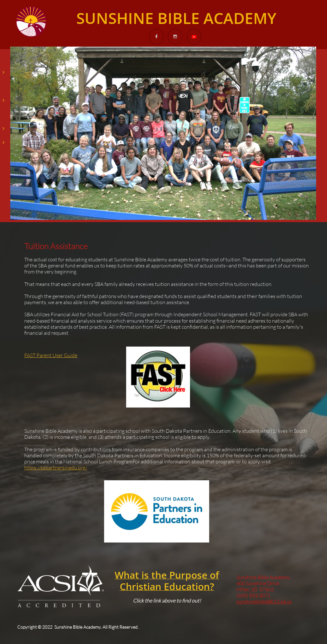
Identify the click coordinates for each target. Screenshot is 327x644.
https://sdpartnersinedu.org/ (56, 468)
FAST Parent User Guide (51, 355)
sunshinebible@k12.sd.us (264, 602)
